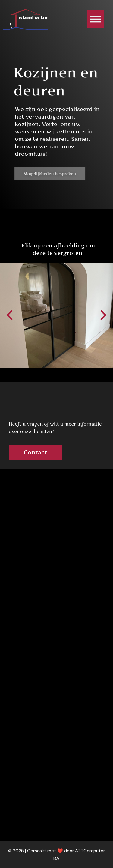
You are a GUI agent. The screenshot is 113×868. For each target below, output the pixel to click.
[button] (10, 315)
